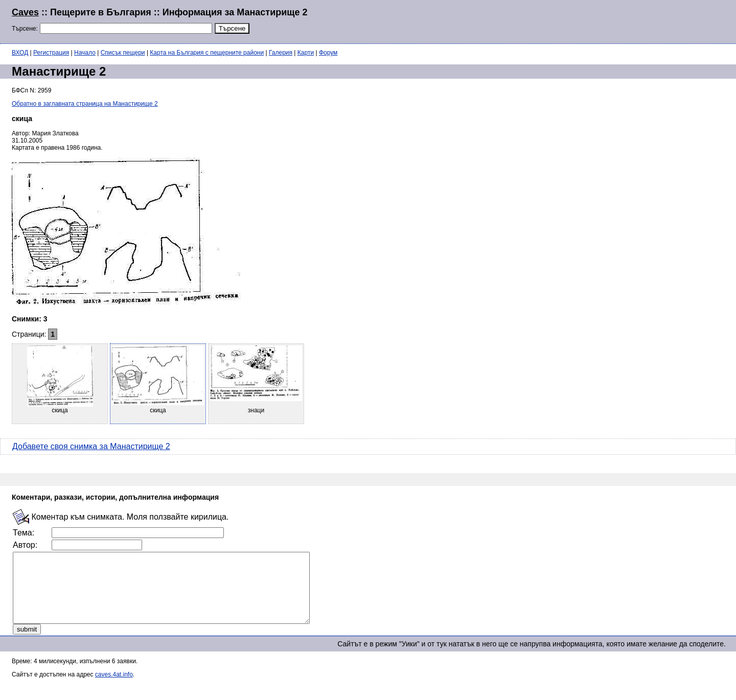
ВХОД (20, 53)
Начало (85, 53)
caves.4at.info (114, 688)
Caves (25, 12)
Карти (306, 53)
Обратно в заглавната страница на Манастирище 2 (85, 104)
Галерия (281, 53)
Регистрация (51, 53)
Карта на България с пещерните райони (207, 53)
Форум (328, 53)
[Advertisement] (600, 20)
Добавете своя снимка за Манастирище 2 (91, 446)
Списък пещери (123, 53)
